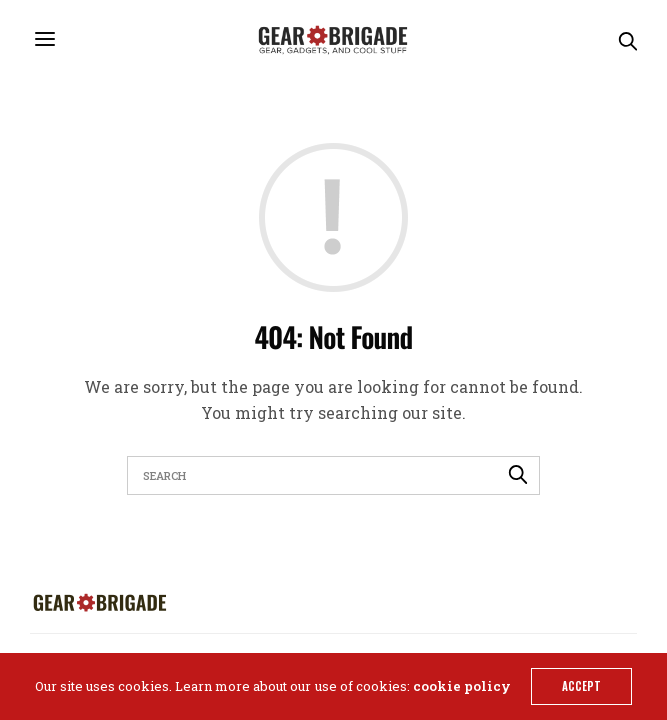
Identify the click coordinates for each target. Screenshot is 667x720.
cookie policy (462, 686)
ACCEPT (581, 686)
